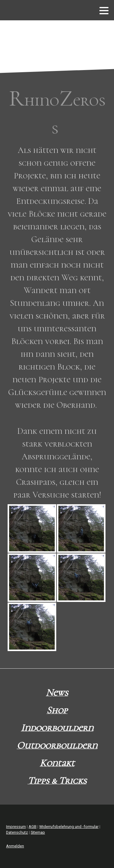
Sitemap (38, 832)
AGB (33, 827)
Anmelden (15, 846)
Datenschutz (17, 832)
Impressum (16, 827)
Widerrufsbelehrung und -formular (69, 827)
